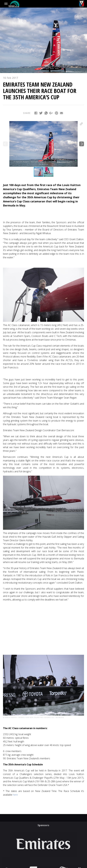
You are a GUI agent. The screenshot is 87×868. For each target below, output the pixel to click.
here (15, 795)
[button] (81, 124)
